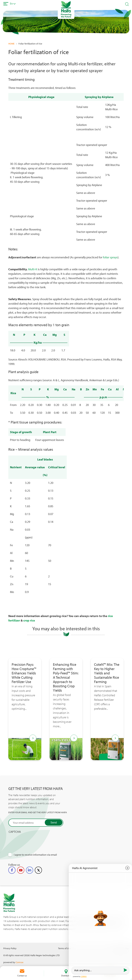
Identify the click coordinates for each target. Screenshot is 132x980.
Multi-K (33, 269)
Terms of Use (64, 948)
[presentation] (34, 840)
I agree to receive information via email (35, 855)
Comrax (19, 962)
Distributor (66, 976)
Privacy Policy (10, 948)
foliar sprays (110, 257)
